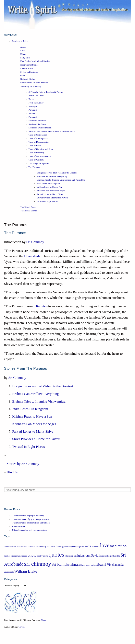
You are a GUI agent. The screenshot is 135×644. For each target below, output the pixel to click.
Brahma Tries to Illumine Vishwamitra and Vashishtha (61, 180)
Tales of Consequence (38, 138)
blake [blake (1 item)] (19, 547)
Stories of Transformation (40, 128)
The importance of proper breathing (28, 516)
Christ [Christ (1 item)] (25, 547)
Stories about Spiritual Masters (34, 83)
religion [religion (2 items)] (79, 555)
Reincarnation (19, 526)
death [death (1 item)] (39, 547)
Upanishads (32, 256)
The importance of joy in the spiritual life (31, 519)
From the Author (36, 103)
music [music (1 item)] (19, 556)
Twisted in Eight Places (47, 201)
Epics (23, 51)
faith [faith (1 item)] (58, 547)
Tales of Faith (35, 145)
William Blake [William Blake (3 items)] (26, 571)
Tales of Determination (39, 142)
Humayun (33, 106)
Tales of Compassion (38, 135)
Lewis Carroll (27, 68)
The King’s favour (29, 207)
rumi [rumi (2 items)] (87, 555)
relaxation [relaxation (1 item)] (69, 556)
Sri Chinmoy (35, 242)
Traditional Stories (29, 211)
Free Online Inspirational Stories (35, 61)
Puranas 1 (33, 110)
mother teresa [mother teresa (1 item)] (10, 556)
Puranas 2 (33, 113)
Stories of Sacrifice (37, 121)
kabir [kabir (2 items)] (88, 546)
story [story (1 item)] (88, 565)
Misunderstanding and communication (29, 530)
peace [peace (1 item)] (25, 556)
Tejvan (22, 627)
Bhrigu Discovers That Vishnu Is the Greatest (57, 173)
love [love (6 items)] (105, 545)
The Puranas (34, 167)
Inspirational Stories (29, 65)
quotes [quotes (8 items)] (56, 555)
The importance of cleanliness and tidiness (31, 523)
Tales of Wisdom (36, 160)
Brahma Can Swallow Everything (52, 176)
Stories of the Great (37, 124)
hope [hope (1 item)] (72, 547)
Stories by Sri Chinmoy (31, 86)
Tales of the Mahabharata (40, 156)
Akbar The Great (36, 96)
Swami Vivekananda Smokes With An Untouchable (52, 131)
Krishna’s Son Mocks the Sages (51, 191)
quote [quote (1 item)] (46, 556)
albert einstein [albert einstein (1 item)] (10, 547)
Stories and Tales (20, 41)
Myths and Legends (29, 72)
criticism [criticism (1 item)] (32, 547)
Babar (31, 99)
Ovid (23, 75)
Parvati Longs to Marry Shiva (50, 194)
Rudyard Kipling (28, 79)
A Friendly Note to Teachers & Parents (46, 92)
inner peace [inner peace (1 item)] (79, 547)
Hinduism (41, 306)
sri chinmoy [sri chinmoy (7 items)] (38, 564)
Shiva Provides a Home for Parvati (52, 198)
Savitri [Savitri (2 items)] (95, 555)
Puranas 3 (33, 117)
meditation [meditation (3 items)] (118, 546)
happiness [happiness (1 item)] (65, 547)
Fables (23, 54)
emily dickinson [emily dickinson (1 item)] (48, 547)
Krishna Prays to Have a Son (50, 187)
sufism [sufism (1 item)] (94, 565)
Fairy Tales (25, 58)
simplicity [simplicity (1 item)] (105, 556)
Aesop (23, 47)
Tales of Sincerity (36, 153)
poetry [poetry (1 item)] (40, 556)
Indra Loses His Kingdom (48, 183)
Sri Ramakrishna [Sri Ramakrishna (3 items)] (65, 564)
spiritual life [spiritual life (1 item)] (115, 556)
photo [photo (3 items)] (32, 555)
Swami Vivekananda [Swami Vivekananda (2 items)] (110, 565)
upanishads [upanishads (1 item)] (9, 572)
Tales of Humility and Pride (41, 149)
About (44, 620)
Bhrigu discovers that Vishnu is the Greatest (43, 386)
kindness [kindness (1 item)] (96, 547)
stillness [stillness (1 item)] (82, 565)
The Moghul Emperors (39, 163)
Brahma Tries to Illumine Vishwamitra (39, 401)
